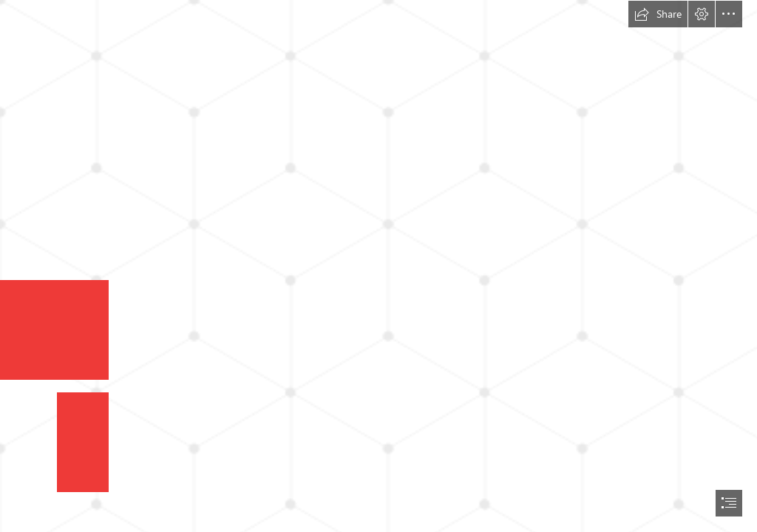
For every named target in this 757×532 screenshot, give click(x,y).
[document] (378, 266)
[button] (658, 14)
